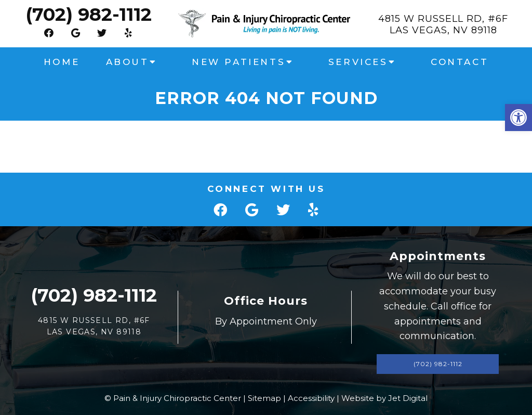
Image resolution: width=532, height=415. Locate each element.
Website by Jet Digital (384, 398)
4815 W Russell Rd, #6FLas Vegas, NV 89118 (443, 24)
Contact (460, 62)
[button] (518, 118)
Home (62, 62)
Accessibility (311, 398)
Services (358, 62)
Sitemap (264, 398)
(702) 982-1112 (89, 14)
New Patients (238, 62)
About (128, 62)
